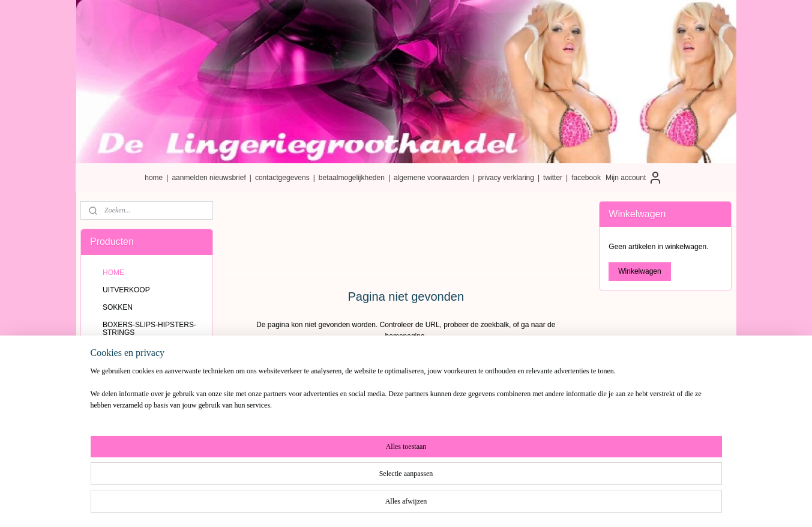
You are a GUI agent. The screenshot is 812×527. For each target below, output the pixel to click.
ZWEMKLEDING (129, 403)
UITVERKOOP (126, 290)
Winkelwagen (639, 271)
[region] (327, 486)
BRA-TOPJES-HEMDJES (143, 385)
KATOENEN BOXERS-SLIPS (149, 351)
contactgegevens (282, 178)
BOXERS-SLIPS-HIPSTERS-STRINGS (149, 329)
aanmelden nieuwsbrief (209, 178)
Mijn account (634, 178)
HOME (113, 273)
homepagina (405, 336)
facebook (586, 178)
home (154, 178)
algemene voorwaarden (431, 178)
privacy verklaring (506, 178)
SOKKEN (118, 307)
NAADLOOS (123, 368)
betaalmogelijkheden (352, 178)
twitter (553, 178)
